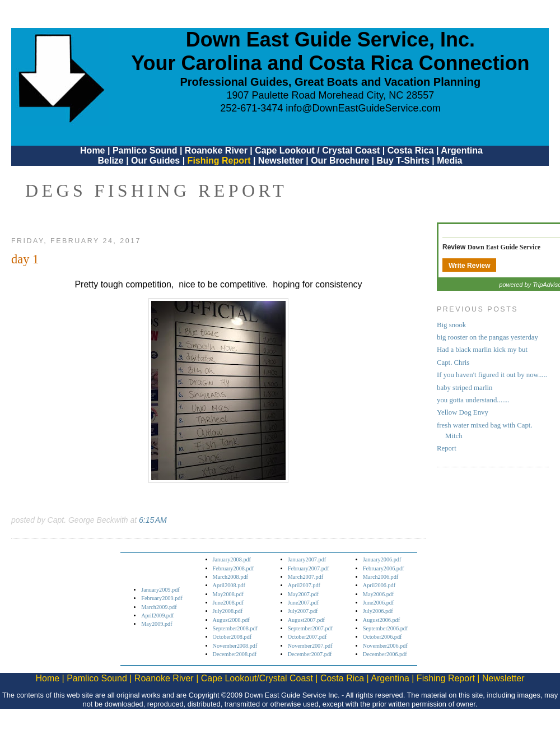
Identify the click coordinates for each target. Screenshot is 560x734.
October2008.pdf (232, 637)
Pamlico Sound (145, 150)
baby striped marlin (465, 388)
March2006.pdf (381, 577)
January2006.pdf (382, 559)
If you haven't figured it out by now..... (492, 375)
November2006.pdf (385, 646)
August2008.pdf (231, 620)
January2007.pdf (307, 559)
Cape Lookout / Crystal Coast (317, 150)
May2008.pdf (228, 594)
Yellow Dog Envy (463, 412)
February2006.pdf (384, 568)
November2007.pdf (310, 646)
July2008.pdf (228, 611)
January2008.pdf (232, 559)
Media (449, 161)
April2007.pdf (304, 585)
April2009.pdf (157, 615)
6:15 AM (153, 520)
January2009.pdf (160, 590)
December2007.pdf (310, 654)
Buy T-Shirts (403, 161)
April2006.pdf (379, 585)
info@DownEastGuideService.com (363, 108)
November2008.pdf (235, 646)
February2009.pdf (162, 598)
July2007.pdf (303, 611)
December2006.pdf (385, 654)
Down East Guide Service (504, 247)
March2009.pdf (159, 607)
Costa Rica (411, 150)
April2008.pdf (229, 585)
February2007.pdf (309, 568)
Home (92, 150)
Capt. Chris (453, 363)
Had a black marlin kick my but (482, 350)
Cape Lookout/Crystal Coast (257, 678)
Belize (110, 161)
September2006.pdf (385, 628)
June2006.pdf (378, 603)
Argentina (462, 150)
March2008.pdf (230, 577)
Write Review (469, 266)
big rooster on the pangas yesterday (487, 337)
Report (447, 448)
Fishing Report (220, 161)
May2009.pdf (157, 624)
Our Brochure (340, 161)
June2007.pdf (303, 603)
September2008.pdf (235, 628)
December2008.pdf (235, 654)
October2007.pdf (307, 637)
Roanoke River (216, 150)
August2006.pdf (381, 620)
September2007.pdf (310, 628)
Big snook (451, 325)
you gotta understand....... (473, 400)
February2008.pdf (234, 568)
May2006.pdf (378, 594)
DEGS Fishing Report (156, 191)
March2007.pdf (305, 577)
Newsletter (281, 161)
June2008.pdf (228, 603)
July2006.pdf (378, 611)
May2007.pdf (303, 594)
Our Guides (155, 161)
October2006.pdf (382, 637)
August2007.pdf (306, 620)
